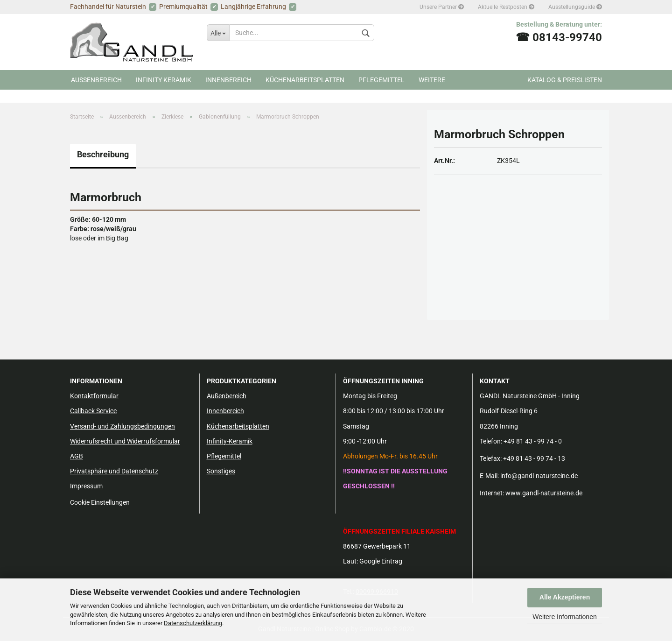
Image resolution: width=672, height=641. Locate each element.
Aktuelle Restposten (506, 7)
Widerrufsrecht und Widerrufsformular (125, 441)
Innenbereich (228, 80)
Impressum (86, 486)
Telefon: (491, 441)
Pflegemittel (381, 80)
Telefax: (491, 458)
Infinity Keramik (164, 80)
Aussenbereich (96, 80)
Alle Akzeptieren (565, 597)
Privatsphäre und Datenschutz (114, 471)
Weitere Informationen (564, 617)
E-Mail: (489, 476)
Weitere (432, 80)
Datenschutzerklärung (193, 623)
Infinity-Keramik (230, 441)
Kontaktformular (94, 396)
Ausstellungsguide (575, 7)
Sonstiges (221, 471)
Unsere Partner (442, 7)
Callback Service (93, 411)
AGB (77, 456)
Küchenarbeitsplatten (305, 80)
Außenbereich (227, 396)
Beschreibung (103, 154)
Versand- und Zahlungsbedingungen (122, 426)
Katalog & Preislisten (565, 80)
